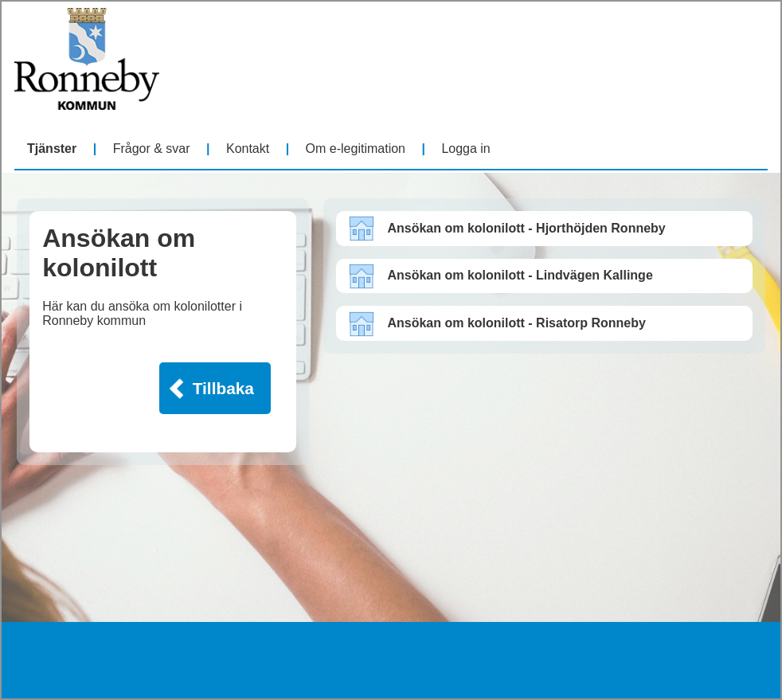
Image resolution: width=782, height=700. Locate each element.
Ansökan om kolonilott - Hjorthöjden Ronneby (526, 228)
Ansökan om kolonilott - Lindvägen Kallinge (520, 275)
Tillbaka (223, 388)
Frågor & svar (152, 149)
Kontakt (248, 149)
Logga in (465, 149)
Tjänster (52, 149)
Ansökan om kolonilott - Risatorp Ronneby (516, 323)
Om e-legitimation (356, 149)
